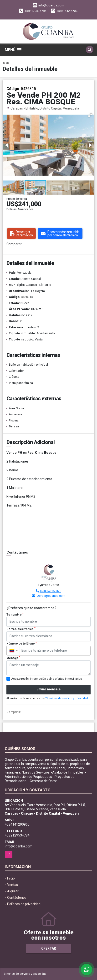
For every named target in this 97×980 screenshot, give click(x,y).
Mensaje (13, 658)
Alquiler (13, 891)
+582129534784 (35, 11)
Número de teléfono (22, 643)
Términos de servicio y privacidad (67, 698)
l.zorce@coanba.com (51, 596)
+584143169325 (50, 591)
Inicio (6, 63)
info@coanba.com (19, 846)
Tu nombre (15, 614)
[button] (90, 115)
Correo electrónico (21, 629)
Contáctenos (17, 898)
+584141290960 (67, 11)
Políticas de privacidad (24, 904)
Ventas (13, 885)
